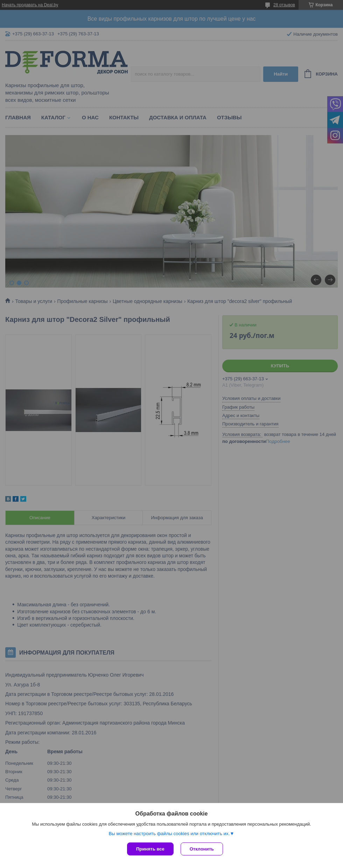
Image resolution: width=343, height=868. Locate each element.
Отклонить (202, 849)
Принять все (150, 849)
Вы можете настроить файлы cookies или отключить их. (169, 834)
